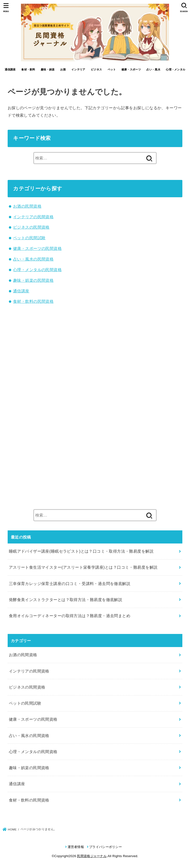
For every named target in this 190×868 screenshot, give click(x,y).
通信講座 (10, 69)
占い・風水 (153, 69)
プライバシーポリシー (105, 847)
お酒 (63, 69)
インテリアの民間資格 (33, 217)
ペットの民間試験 (29, 238)
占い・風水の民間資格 (33, 259)
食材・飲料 (28, 69)
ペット (112, 69)
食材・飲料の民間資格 (33, 301)
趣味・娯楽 (48, 69)
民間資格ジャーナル (92, 856)
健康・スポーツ (131, 69)
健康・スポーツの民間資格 (37, 248)
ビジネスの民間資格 (31, 227)
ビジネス (96, 69)
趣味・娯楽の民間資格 (33, 280)
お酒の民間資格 (27, 206)
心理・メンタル (176, 69)
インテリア (78, 69)
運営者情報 (76, 847)
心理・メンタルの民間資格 (37, 270)
